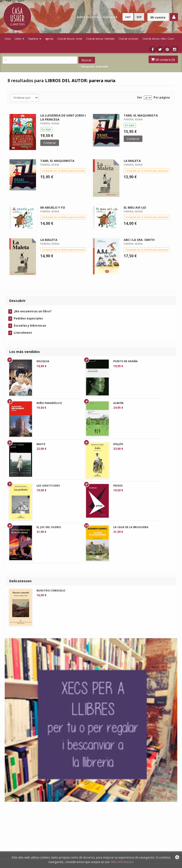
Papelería (35, 39)
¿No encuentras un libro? (33, 311)
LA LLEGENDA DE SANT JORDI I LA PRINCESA (63, 117)
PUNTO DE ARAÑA (125, 361)
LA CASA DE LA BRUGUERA (131, 527)
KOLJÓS (118, 444)
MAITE (41, 444)
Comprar (50, 143)
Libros (19, 39)
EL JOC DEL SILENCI (49, 527)
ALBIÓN (118, 403)
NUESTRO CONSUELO (51, 590)
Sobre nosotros (88, 17)
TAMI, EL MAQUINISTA (141, 115)
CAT (128, 17)
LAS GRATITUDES (48, 486)
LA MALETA (132, 161)
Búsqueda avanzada (94, 66)
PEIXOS (118, 486)
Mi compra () (163, 60)
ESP (139, 17)
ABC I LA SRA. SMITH (139, 240)
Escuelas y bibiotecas (30, 326)
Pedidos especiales (28, 318)
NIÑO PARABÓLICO (49, 403)
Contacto (110, 17)
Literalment (23, 333)
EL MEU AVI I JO (135, 207)
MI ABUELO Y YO (53, 207)
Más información (122, 862)
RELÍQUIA (43, 361)
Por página (162, 97)
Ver (140, 97)
